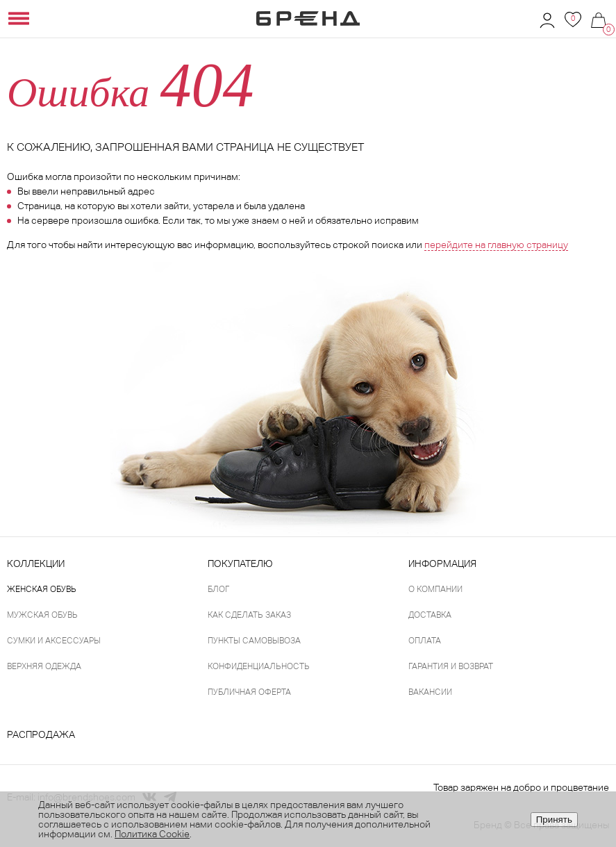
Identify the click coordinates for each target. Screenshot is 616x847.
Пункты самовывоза (254, 641)
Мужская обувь (42, 615)
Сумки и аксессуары (54, 641)
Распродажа (41, 734)
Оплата (425, 641)
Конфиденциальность (259, 666)
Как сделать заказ (249, 615)
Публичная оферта (249, 692)
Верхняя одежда (44, 666)
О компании (435, 589)
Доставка (430, 615)
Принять (554, 820)
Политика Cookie (152, 834)
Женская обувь (42, 589)
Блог (218, 589)
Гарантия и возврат (451, 666)
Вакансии (430, 692)
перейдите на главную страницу (496, 245)
